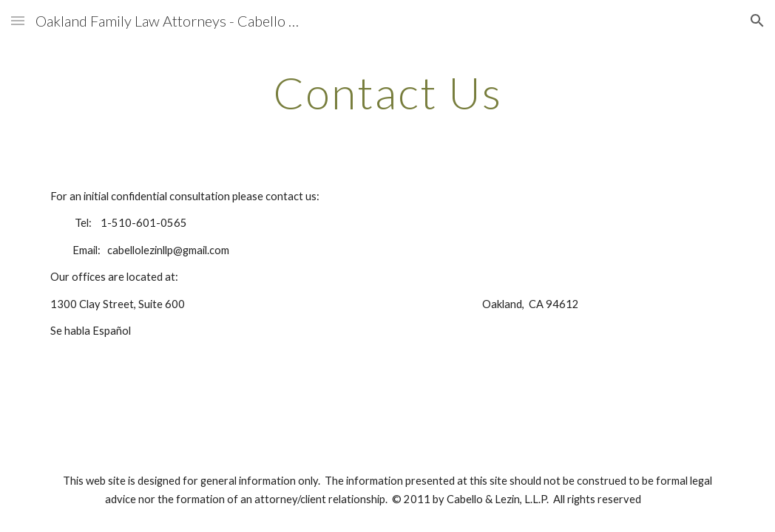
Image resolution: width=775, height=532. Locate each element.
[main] (388, 92)
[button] (18, 20)
